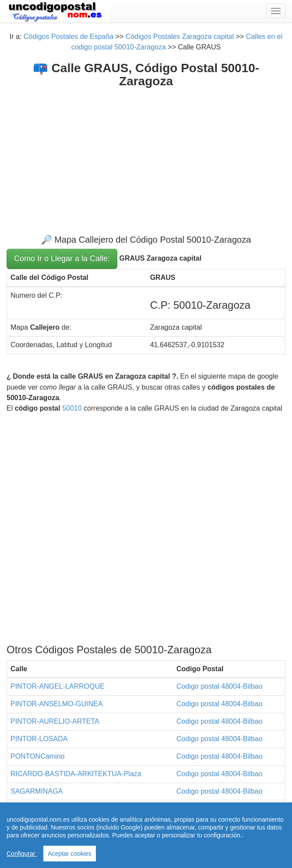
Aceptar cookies (70, 854)
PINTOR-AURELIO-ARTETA (55, 721)
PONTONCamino (37, 756)
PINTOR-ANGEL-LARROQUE (58, 686)
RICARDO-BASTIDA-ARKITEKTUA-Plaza (76, 774)
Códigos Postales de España (69, 37)
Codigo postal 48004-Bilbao (220, 686)
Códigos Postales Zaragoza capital (180, 37)
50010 (72, 408)
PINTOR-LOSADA (39, 739)
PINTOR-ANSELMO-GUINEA (56, 704)
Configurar (22, 854)
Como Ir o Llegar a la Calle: (62, 258)
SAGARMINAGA (37, 791)
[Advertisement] (146, 154)
